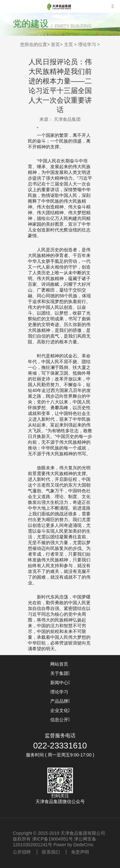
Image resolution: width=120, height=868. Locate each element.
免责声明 (80, 852)
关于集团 (60, 673)
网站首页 (60, 664)
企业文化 (60, 710)
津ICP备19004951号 (52, 839)
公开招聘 (22, 852)
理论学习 (87, 44)
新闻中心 (60, 683)
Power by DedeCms (73, 845)
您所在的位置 (34, 44)
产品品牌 (60, 701)
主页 (68, 44)
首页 (55, 44)
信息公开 (60, 720)
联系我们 (51, 852)
